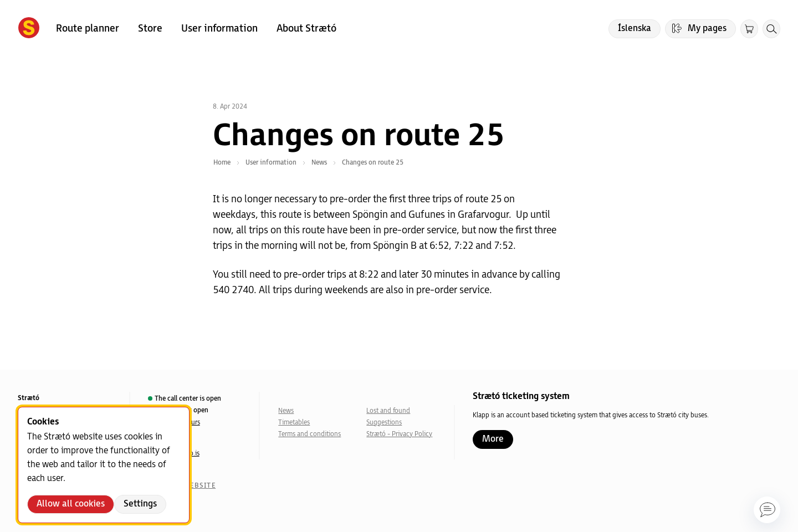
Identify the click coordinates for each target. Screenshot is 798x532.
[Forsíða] (29, 29)
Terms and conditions (310, 434)
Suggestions (384, 423)
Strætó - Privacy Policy (399, 434)
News (286, 411)
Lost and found (388, 411)
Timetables (294, 423)
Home (222, 163)
